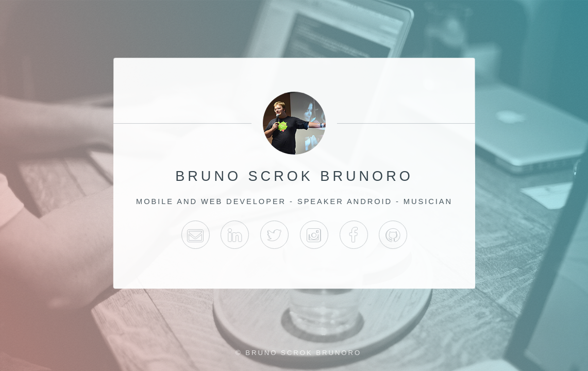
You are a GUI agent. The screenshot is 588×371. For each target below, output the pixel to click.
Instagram (314, 235)
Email (195, 235)
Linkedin (235, 235)
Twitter (274, 235)
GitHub (393, 235)
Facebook (353, 235)
